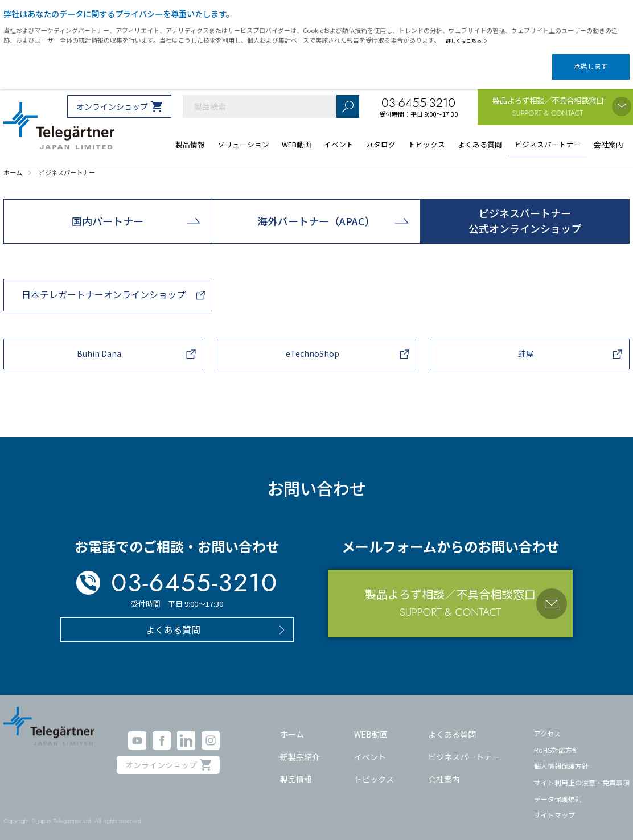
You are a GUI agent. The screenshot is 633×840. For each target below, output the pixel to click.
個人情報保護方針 (561, 756)
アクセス (547, 724)
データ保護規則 (558, 789)
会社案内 (444, 769)
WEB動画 (371, 724)
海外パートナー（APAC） (316, 211)
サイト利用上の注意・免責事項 (582, 773)
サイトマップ (554, 805)
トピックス (374, 769)
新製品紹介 (300, 747)
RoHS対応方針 (556, 740)
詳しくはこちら (469, 40)
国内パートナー (108, 211)
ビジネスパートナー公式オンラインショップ (525, 211)
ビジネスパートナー (464, 747)
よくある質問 (452, 724)
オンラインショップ (112, 97)
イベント (370, 747)
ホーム (292, 724)
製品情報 (296, 769)
